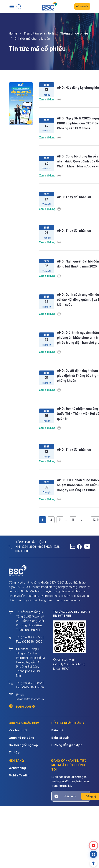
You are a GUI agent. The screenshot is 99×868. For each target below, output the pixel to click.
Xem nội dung (50, 100)
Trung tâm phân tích (39, 33)
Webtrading (17, 768)
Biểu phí (57, 730)
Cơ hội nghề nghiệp (23, 745)
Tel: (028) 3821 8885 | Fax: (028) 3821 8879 (30, 685)
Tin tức (14, 752)
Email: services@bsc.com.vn (30, 697)
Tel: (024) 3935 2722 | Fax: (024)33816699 (30, 639)
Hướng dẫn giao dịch (67, 745)
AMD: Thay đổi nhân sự (74, 197)
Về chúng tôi (18, 730)
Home (13, 33)
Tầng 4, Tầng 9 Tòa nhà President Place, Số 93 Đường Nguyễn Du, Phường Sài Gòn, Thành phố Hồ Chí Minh (30, 662)
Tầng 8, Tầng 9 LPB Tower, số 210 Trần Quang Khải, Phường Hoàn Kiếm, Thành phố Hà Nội (30, 621)
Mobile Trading (20, 775)
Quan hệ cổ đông (21, 738)
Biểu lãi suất (60, 738)
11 (73, 520)
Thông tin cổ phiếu (74, 33)
